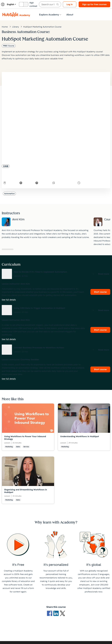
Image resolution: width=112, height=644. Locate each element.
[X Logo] (62, 613)
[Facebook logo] (50, 613)
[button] (56, 274)
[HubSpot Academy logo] (16, 15)
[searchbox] (50, 4)
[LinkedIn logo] (57, 613)
